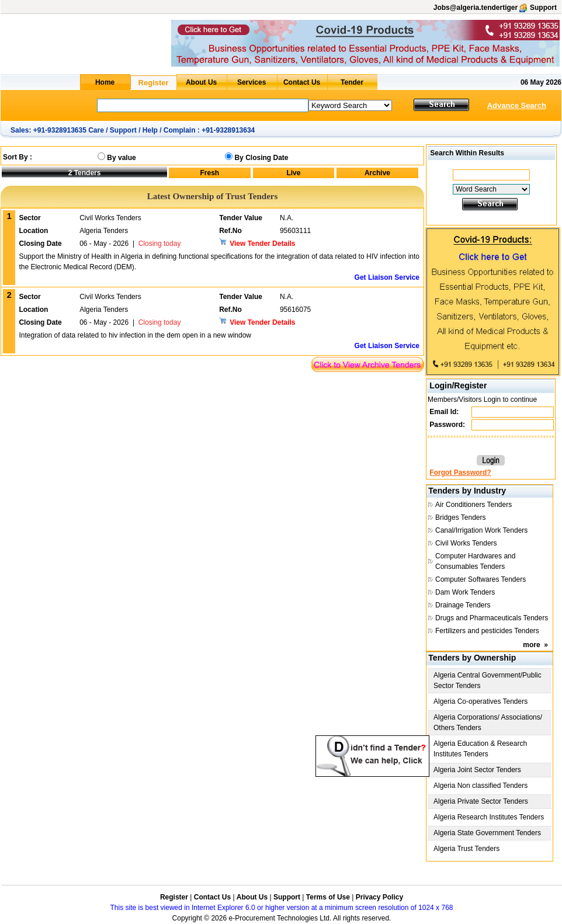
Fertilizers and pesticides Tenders (487, 631)
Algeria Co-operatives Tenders (481, 701)
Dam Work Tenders (465, 592)
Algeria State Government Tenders (487, 833)
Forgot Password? (460, 473)
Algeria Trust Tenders (466, 849)
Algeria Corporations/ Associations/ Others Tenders (488, 722)
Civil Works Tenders (466, 543)
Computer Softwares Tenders (481, 579)
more (531, 645)
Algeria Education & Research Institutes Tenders (480, 749)
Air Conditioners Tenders (473, 505)
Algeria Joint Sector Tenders (477, 770)
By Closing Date (261, 158)
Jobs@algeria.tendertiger (476, 8)
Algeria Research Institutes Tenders (489, 817)
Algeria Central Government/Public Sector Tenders (488, 680)
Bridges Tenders (461, 517)
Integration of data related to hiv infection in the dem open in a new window (135, 335)
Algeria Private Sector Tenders (481, 801)
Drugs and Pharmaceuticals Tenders (492, 618)
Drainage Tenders (463, 605)
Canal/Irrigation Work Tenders (481, 530)
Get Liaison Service (387, 277)
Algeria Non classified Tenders (481, 786)
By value (121, 158)
